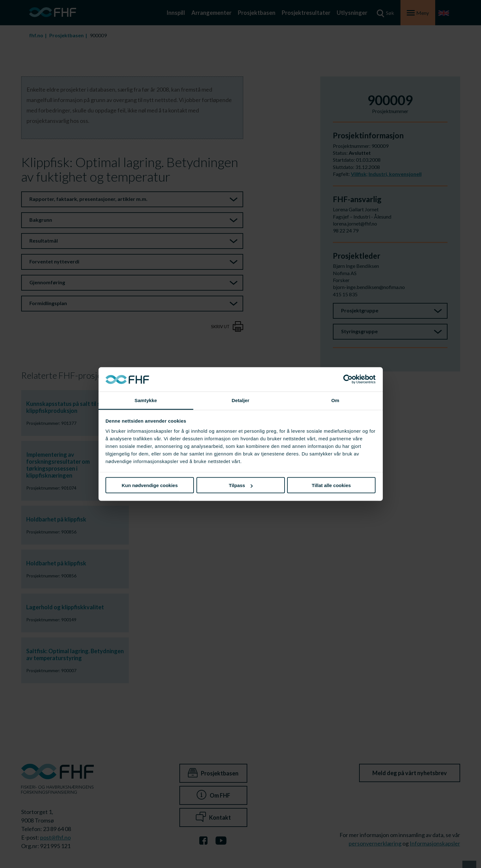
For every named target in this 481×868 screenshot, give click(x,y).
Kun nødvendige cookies (150, 485)
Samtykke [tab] (146, 400)
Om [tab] (335, 400)
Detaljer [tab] (241, 400)
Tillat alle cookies (331, 485)
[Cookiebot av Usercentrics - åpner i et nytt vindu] (348, 379)
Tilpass (241, 485)
